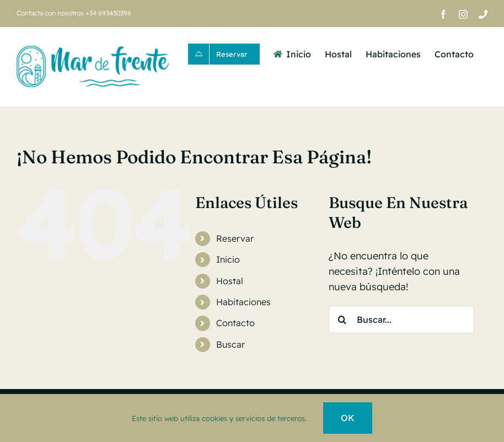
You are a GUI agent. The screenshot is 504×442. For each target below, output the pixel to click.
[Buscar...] (402, 319)
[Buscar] (342, 319)
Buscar (230, 344)
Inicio (228, 259)
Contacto (235, 323)
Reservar (235, 238)
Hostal (230, 281)
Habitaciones (243, 302)
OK (348, 418)
